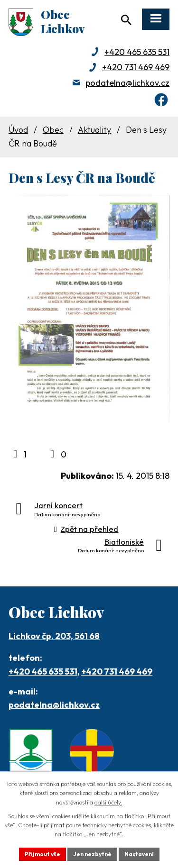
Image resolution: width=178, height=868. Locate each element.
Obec (53, 130)
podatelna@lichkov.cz (127, 83)
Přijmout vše (42, 854)
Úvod (18, 130)
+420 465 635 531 (137, 52)
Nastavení (139, 854)
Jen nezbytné (92, 854)
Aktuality (94, 130)
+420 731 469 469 (136, 67)
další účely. (108, 802)
